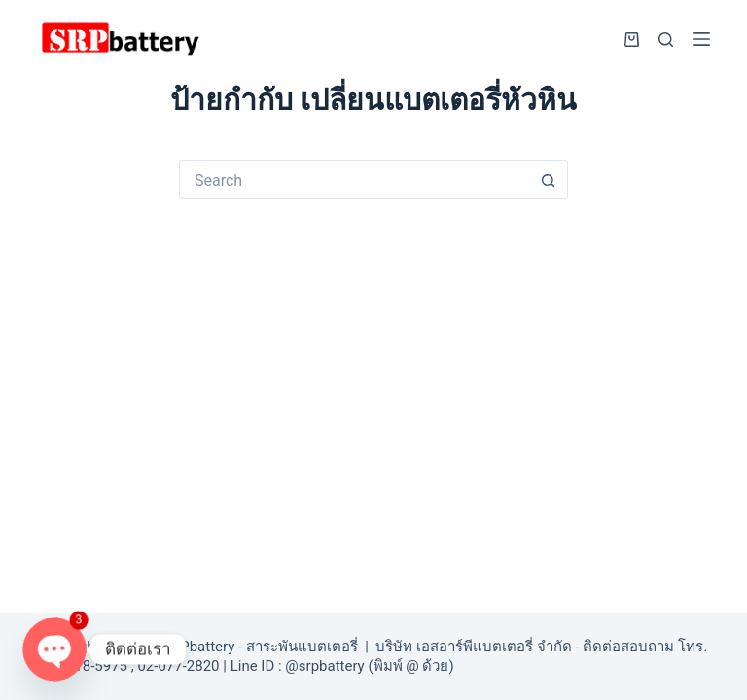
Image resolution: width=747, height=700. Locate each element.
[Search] (666, 39)
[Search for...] (354, 180)
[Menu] (701, 39)
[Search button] (549, 180)
